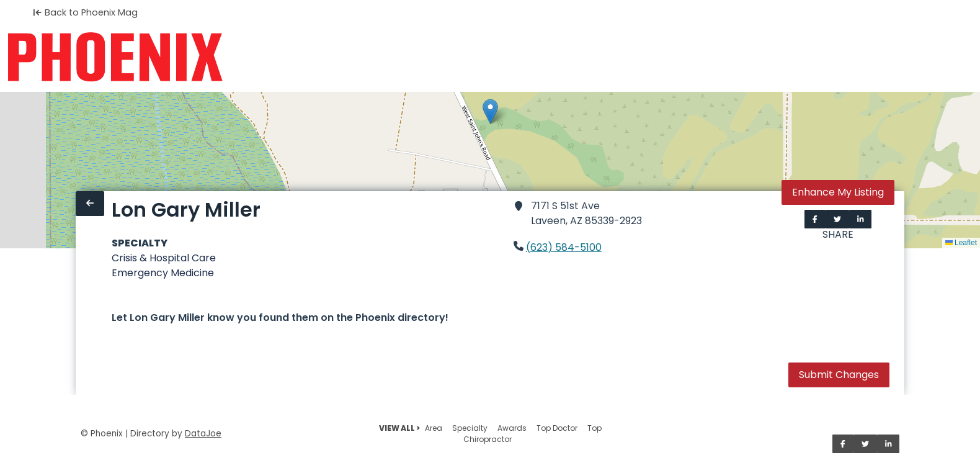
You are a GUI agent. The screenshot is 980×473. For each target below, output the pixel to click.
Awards (512, 428)
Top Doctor (557, 428)
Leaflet (961, 243)
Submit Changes (839, 375)
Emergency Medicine (163, 273)
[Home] (115, 57)
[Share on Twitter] (837, 219)
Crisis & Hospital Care (164, 258)
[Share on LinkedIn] (861, 219)
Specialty (470, 428)
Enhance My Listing (838, 192)
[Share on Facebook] (815, 219)
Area (434, 428)
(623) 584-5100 (564, 247)
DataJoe (203, 434)
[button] (490, 111)
